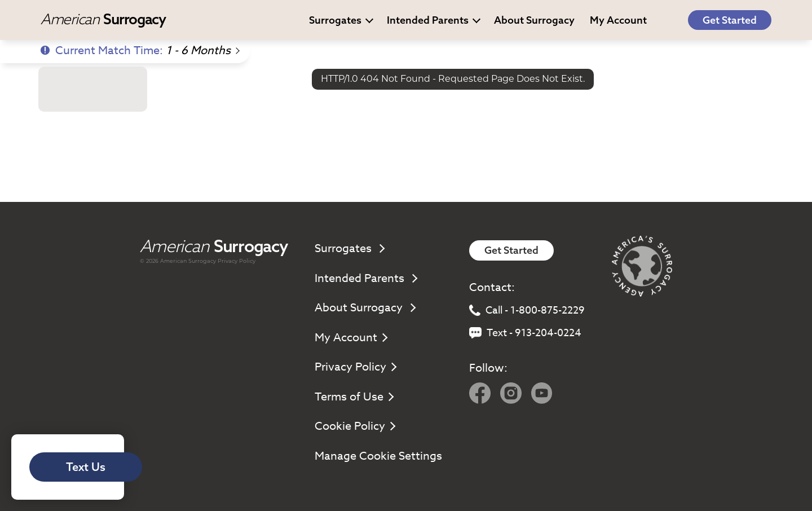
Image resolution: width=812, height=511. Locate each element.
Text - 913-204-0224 (525, 333)
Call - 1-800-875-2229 (527, 310)
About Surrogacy (534, 20)
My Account (350, 338)
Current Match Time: (140, 50)
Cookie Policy (354, 426)
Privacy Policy (237, 261)
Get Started (730, 20)
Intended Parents (434, 20)
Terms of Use (354, 397)
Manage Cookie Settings (378, 456)
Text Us (86, 467)
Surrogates (341, 20)
